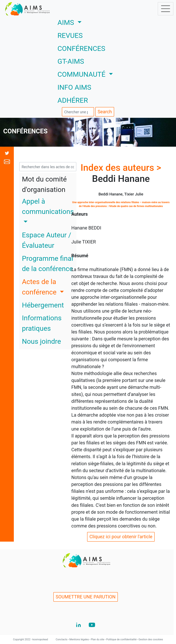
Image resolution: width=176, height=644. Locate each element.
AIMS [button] (79, 22)
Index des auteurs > (121, 168)
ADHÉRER (73, 100)
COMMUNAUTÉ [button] (82, 74)
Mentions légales (79, 639)
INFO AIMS (74, 87)
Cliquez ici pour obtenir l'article (121, 537)
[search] (78, 112)
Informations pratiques (42, 323)
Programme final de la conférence (47, 264)
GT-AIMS (71, 61)
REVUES (70, 36)
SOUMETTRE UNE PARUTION (86, 597)
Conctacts (62, 639)
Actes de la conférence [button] (40, 287)
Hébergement (43, 305)
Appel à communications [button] (48, 207)
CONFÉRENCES (81, 49)
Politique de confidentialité (122, 639)
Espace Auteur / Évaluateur (47, 240)
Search (105, 112)
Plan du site (98, 639)
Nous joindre (41, 341)
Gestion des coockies (151, 639)
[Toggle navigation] (166, 9)
